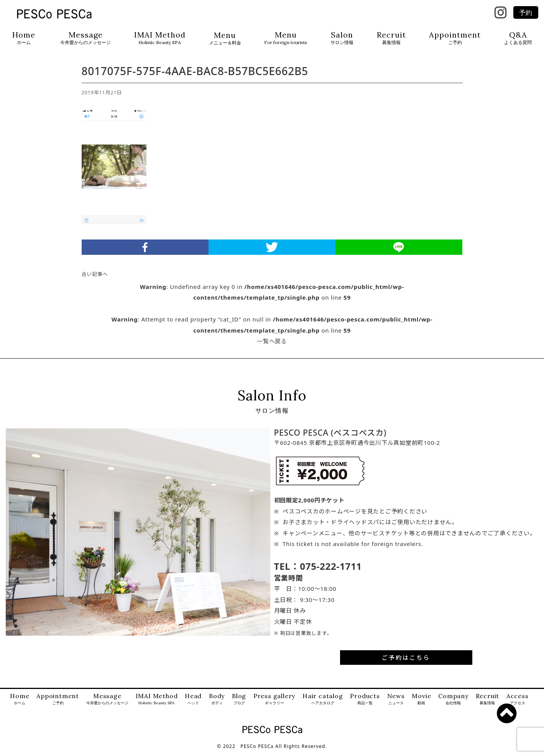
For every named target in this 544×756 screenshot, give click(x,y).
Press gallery (274, 703)
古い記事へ (95, 278)
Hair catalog (323, 703)
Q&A (518, 38)
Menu (225, 39)
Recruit (391, 38)
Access (518, 703)
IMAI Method (160, 38)
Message (85, 38)
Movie (421, 703)
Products (365, 703)
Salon (342, 38)
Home (24, 38)
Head (193, 703)
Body (217, 703)
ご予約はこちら (406, 661)
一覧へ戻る (272, 345)
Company (453, 703)
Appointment (455, 38)
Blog (239, 703)
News (396, 703)
